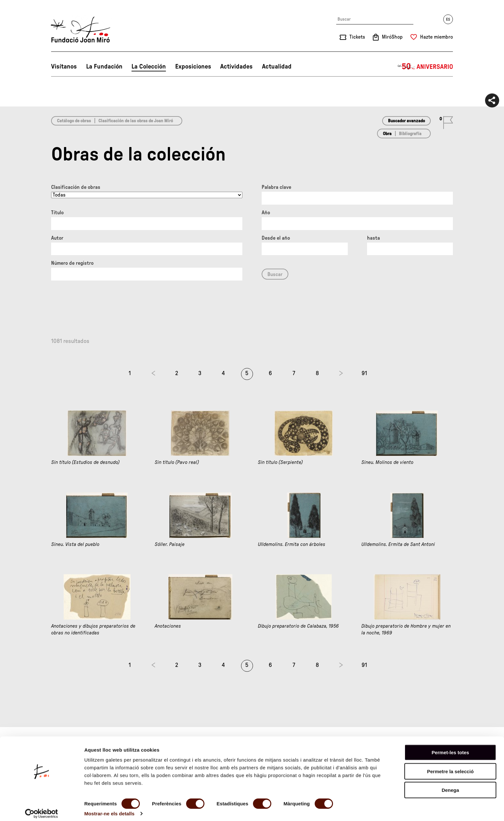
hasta (373, 238)
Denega (450, 785)
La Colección (149, 67)
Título (57, 213)
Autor (57, 238)
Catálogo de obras (74, 121)
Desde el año (276, 238)
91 (364, 374)
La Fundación (104, 67)
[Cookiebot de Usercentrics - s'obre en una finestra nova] (42, 808)
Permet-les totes (450, 747)
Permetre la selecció (450, 766)
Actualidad (277, 67)
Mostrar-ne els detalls (109, 808)
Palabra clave (276, 187)
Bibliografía (410, 134)
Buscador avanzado (406, 121)
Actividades (236, 67)
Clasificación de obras (76, 187)
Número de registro (72, 263)
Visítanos (64, 67)
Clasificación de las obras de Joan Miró (136, 121)
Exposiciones (193, 67)
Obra (387, 134)
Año (266, 213)
